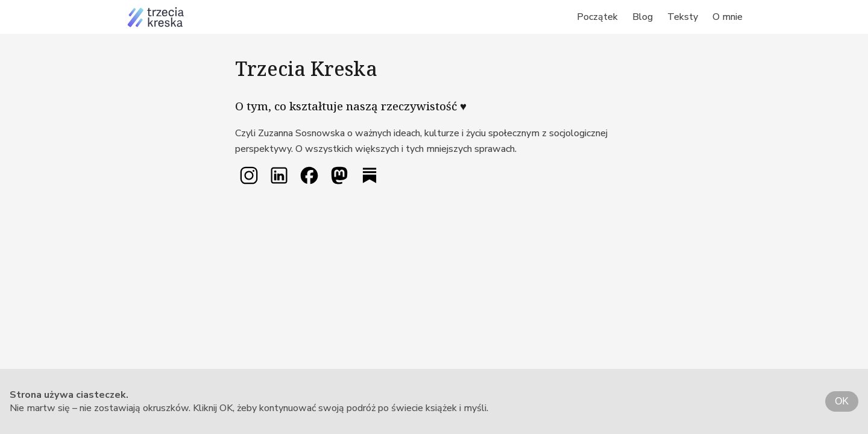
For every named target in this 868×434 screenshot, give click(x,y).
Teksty (683, 17)
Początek (597, 17)
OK (842, 401)
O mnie (728, 17)
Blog (643, 17)
